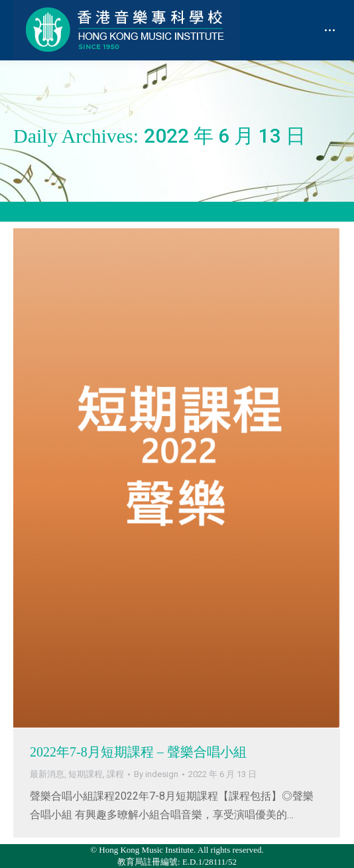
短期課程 (86, 774)
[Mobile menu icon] (330, 30)
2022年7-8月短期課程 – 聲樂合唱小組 (138, 752)
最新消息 (47, 774)
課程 (115, 774)
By (156, 774)
